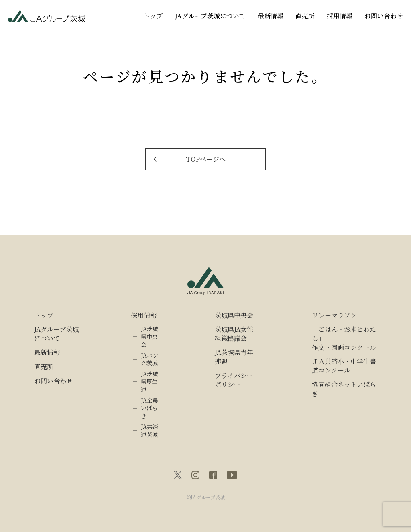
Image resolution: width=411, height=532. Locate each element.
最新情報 (271, 16)
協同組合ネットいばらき (344, 389)
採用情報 (340, 16)
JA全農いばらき (150, 408)
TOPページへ (206, 159)
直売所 (305, 16)
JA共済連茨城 (150, 431)
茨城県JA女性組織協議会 (234, 334)
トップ (153, 16)
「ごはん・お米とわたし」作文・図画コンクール (344, 339)
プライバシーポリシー (234, 380)
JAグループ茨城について (210, 16)
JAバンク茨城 (150, 359)
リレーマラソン (334, 315)
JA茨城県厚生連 (150, 382)
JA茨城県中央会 (150, 337)
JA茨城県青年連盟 (234, 357)
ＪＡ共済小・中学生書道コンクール (344, 366)
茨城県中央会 (234, 315)
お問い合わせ (384, 16)
